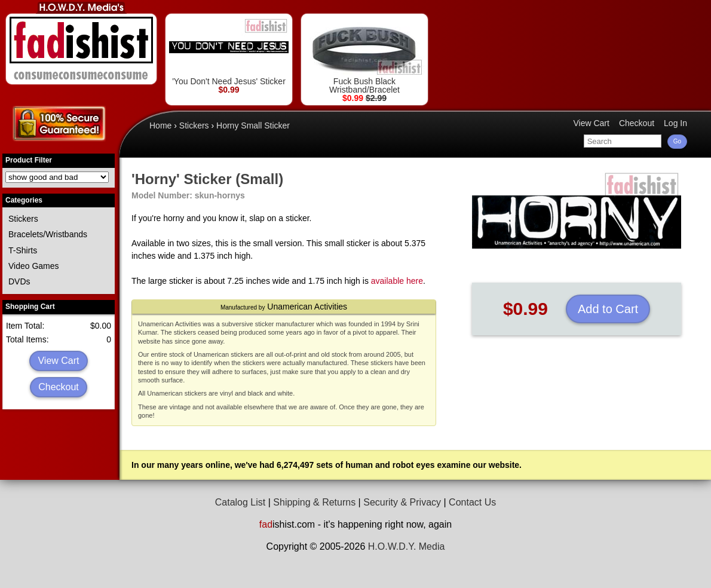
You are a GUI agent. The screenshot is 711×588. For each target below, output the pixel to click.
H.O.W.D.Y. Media (407, 546)
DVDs (19, 281)
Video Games (34, 266)
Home (160, 125)
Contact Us (472, 502)
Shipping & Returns (314, 502)
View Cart (58, 361)
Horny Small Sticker (253, 125)
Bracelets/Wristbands (48, 234)
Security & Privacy (402, 502)
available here (397, 281)
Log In (675, 123)
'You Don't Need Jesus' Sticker (229, 52)
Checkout (59, 387)
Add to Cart (608, 309)
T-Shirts (23, 250)
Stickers (23, 219)
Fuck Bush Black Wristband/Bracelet (364, 56)
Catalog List (240, 502)
